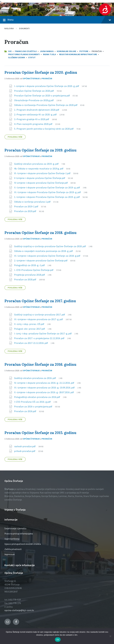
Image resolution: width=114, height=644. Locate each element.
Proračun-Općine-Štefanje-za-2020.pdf (34, 91)
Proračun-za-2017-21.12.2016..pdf (31, 343)
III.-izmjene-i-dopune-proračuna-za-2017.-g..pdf (39, 319)
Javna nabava (47, 51)
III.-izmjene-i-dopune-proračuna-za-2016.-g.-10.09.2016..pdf (45, 388)
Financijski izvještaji (26, 51)
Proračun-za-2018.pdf (25, 279)
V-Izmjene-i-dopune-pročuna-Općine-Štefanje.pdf (40, 178)
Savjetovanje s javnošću (15, 528)
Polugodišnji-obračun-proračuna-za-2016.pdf (37, 397)
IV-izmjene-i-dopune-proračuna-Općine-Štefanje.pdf (41, 183)
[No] (110, 636)
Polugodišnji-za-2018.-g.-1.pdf (30, 265)
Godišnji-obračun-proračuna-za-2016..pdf (35, 378)
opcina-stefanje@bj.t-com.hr (19, 610)
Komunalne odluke (66, 51)
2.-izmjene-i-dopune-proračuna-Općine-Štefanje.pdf (41, 260)
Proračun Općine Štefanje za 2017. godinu (40, 301)
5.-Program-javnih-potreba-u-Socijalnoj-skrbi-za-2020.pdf (44, 129)
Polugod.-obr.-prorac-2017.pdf (30, 329)
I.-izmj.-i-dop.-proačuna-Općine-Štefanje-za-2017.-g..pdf (43, 333)
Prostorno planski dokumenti (24, 54)
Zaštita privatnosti (13, 549)
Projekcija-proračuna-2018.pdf (30, 275)
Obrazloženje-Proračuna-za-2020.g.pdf (34, 100)
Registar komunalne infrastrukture (78, 54)
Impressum (10, 554)
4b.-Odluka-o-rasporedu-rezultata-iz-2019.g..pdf (39, 169)
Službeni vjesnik (17, 57)
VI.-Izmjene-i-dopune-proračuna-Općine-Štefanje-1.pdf (43, 173)
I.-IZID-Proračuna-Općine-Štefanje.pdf (34, 270)
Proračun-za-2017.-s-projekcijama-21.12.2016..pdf (39, 338)
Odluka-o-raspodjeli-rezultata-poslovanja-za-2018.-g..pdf (44, 251)
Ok (58, 640)
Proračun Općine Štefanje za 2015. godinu (40, 433)
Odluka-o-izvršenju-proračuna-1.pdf (33, 202)
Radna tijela (50, 54)
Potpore (84, 51)
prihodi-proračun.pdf (25, 451)
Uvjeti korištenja (12, 539)
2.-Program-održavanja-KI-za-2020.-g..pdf (36, 114)
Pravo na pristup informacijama (19, 534)
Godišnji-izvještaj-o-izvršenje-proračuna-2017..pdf (40, 315)
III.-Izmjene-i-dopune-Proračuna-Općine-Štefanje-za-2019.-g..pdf (48, 192)
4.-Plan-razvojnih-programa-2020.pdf (33, 124)
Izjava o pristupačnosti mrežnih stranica (23, 544)
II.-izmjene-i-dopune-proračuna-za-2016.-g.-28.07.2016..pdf (44, 392)
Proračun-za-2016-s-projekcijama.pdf (33, 406)
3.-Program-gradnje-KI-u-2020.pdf (32, 119)
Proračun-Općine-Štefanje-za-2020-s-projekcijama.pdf (42, 96)
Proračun (47, 78)
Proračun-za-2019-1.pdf (26, 206)
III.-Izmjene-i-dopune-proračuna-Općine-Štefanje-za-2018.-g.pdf (47, 256)
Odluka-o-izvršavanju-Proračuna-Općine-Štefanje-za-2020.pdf (46, 105)
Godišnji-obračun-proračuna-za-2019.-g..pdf (37, 164)
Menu (57, 20)
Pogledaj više (15, 137)
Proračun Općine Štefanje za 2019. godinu (40, 150)
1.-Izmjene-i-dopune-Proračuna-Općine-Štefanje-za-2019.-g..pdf (47, 197)
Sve (10, 51)
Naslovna (9, 29)
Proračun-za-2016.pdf (25, 411)
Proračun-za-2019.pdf (25, 211)
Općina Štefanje (57, 9)
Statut (32, 57)
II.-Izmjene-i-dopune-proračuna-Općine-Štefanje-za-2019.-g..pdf (47, 187)
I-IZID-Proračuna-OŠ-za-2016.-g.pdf (33, 402)
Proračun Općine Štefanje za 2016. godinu (40, 364)
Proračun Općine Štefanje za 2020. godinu (41, 72)
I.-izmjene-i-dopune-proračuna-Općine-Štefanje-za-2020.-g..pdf (47, 86)
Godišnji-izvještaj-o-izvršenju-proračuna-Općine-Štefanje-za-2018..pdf (50, 246)
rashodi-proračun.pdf (25, 446)
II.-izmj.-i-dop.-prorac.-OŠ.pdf (29, 324)
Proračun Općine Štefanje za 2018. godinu (40, 233)
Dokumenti (24, 29)
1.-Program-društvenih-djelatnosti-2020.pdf (37, 110)
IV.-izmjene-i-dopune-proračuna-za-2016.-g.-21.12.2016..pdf (44, 383)
